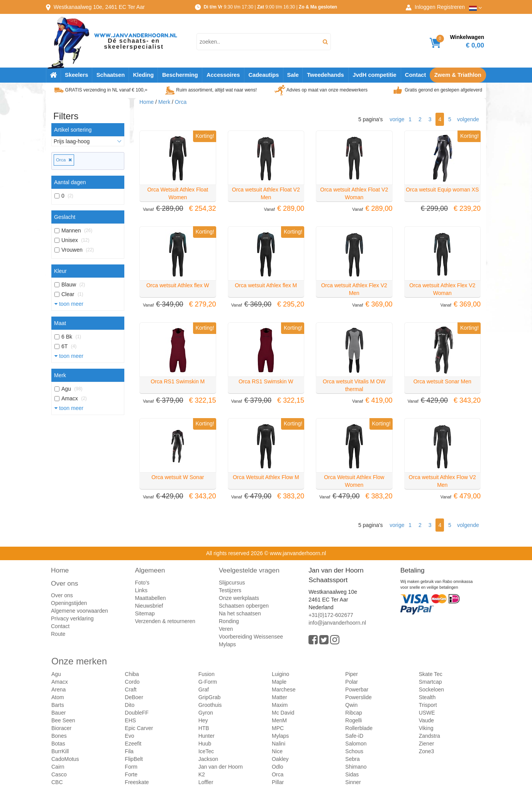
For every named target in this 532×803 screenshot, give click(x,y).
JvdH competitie (375, 75)
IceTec (206, 751)
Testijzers (230, 590)
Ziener (427, 744)
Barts (58, 705)
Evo (129, 736)
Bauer (58, 713)
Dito (130, 705)
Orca (64, 160)
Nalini (279, 744)
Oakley (280, 759)
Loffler (206, 782)
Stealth (427, 697)
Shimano (356, 767)
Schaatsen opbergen (244, 606)
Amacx (60, 682)
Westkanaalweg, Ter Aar (99, 7)
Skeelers (76, 75)
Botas (58, 744)
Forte (131, 774)
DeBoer (134, 697)
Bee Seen (63, 720)
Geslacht (65, 217)
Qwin (351, 705)
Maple (279, 682)
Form (131, 767)
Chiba (132, 674)
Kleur (60, 271)
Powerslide (358, 697)
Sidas (352, 774)
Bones (59, 736)
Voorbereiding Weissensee (251, 637)
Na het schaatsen (240, 613)
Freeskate (137, 782)
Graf (204, 689)
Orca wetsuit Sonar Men (442, 381)
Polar (352, 682)
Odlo (278, 767)
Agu (56, 674)
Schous (354, 751)
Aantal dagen (70, 182)
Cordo (132, 682)
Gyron (206, 713)
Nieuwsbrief (149, 606)
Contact (416, 75)
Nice (277, 751)
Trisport (428, 705)
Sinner (353, 782)
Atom (58, 697)
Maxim (280, 705)
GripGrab (210, 697)
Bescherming (180, 75)
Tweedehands (325, 75)
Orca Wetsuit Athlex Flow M (266, 477)
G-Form (208, 682)
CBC (57, 782)
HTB (204, 728)
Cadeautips (263, 75)
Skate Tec (431, 674)
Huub (205, 744)
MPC (278, 728)
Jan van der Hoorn (221, 767)
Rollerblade (359, 728)
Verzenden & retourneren (165, 621)
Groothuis (210, 705)
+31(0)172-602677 (331, 615)
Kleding (143, 75)
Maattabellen (150, 598)
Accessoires (223, 75)
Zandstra (429, 736)
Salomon (356, 744)
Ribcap (354, 713)
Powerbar (357, 689)
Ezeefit (133, 744)
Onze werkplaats (239, 598)
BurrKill (60, 751)
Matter (280, 697)
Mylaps (227, 644)
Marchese (284, 689)
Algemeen (150, 570)
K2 (202, 774)
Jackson (208, 759)
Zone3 (427, 751)
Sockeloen (431, 689)
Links (141, 590)
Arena (58, 689)
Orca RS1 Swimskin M (178, 381)
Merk (60, 375)
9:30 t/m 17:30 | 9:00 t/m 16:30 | (270, 7)
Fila (129, 751)
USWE (427, 713)
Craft (130, 689)
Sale (293, 75)
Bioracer (61, 728)
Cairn (58, 767)
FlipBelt (134, 759)
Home (147, 102)
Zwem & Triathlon (458, 75)
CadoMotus (65, 759)
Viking (426, 728)
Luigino (280, 674)
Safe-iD (354, 736)
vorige (397, 119)
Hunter (207, 736)
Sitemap (145, 613)
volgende (468, 119)
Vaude (426, 720)
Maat (60, 323)
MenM (279, 720)
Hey (203, 720)
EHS (130, 720)
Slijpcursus (232, 583)
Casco (59, 774)
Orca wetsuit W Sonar (178, 477)
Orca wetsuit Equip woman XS (442, 190)
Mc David (283, 713)
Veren (226, 629)
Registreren (451, 7)
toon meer (69, 304)
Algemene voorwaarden (80, 611)
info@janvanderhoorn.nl (337, 623)
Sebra (352, 759)
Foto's (142, 583)
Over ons (64, 583)
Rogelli (353, 720)
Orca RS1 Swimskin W (266, 381)
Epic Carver (139, 728)
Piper (352, 674)
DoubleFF (136, 713)
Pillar (278, 782)
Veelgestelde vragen (249, 570)
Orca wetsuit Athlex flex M (266, 285)
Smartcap (430, 682)
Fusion (207, 674)
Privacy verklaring (72, 618)
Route (58, 634)
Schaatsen (111, 75)
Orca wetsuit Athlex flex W (178, 285)
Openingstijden (69, 603)
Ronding (229, 621)
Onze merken (79, 661)
